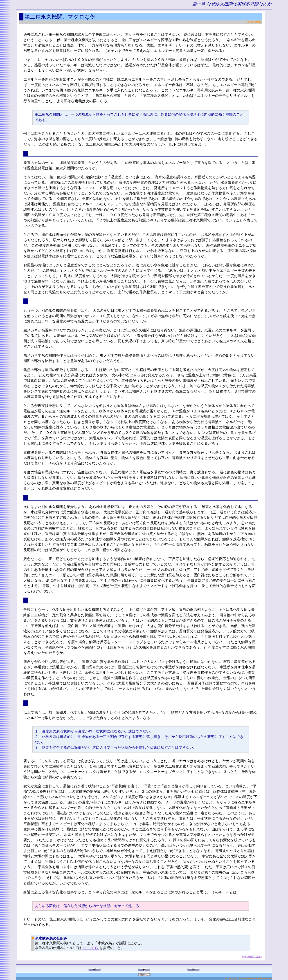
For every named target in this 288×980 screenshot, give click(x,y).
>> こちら (91, 948)
